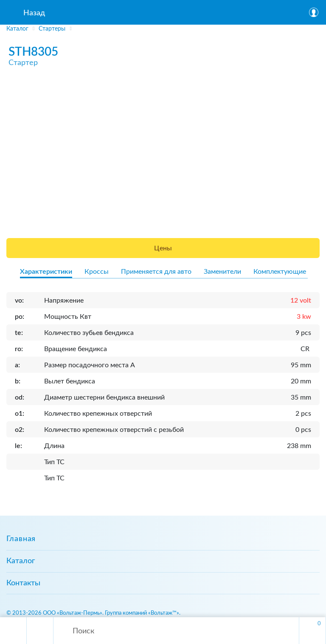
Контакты (23, 583)
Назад (34, 13)
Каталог (21, 561)
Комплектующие (280, 272)
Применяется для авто (156, 272)
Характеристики (46, 272)
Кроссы (97, 272)
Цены (163, 248)
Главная (21, 539)
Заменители (222, 272)
